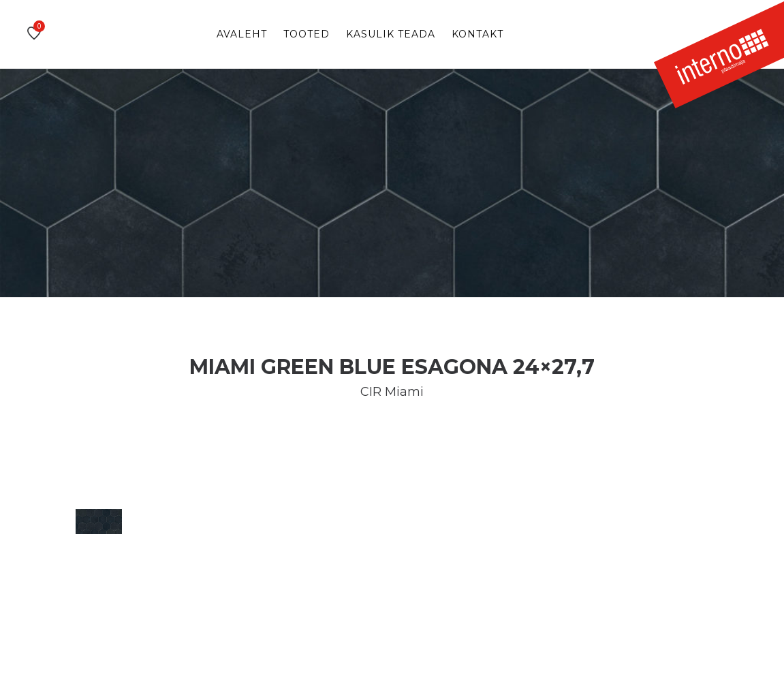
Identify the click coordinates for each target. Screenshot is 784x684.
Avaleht (242, 34)
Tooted (307, 34)
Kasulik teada (391, 34)
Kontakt (477, 34)
